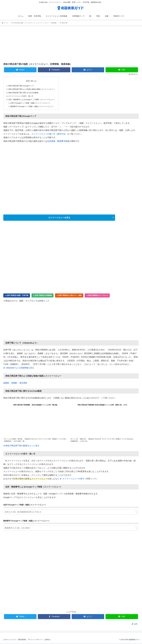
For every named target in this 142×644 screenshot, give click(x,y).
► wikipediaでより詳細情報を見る (19, 369)
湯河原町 (23, 384)
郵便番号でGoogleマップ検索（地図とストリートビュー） (34, 107)
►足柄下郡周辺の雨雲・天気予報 (17, 297)
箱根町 (6, 384)
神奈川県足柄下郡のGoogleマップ (22, 86)
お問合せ (50, 641)
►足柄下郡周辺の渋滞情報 (42, 297)
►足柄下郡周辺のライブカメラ (97, 297)
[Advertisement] (71, 44)
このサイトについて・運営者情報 (15, 641)
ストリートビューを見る (59, 219)
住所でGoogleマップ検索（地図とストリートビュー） (32, 104)
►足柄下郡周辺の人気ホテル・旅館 (69, 297)
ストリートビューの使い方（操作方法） (49, 135)
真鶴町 (14, 384)
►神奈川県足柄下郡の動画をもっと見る (21, 447)
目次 (30, 81)
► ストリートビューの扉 (72, 480)
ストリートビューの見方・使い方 (22, 97)
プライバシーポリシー (36, 641)
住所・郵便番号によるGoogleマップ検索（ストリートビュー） (34, 100)
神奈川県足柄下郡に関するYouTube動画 (24, 93)
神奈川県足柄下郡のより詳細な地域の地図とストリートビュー (33, 89)
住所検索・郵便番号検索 (58, 142)
